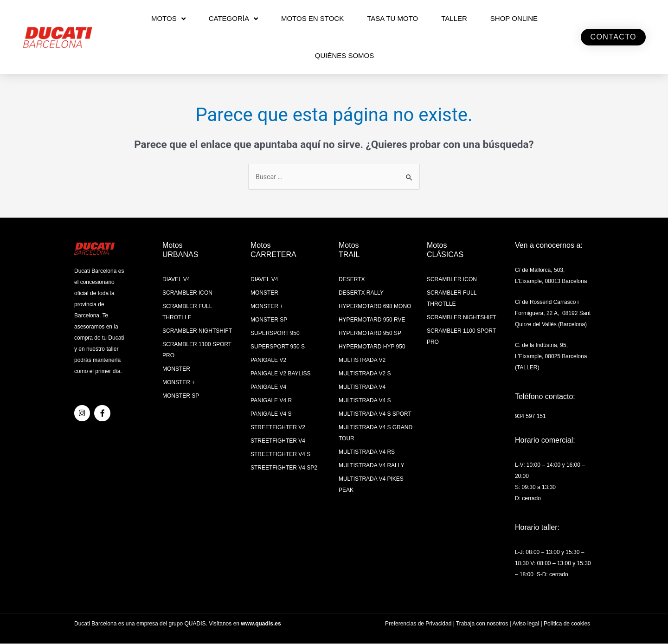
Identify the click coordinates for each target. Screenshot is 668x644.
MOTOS (168, 19)
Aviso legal (526, 624)
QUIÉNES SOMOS (345, 55)
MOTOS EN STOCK (312, 18)
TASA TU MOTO (392, 18)
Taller (454, 18)
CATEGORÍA (233, 19)
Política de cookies (567, 624)
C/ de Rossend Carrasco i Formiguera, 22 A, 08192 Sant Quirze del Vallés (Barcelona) (553, 314)
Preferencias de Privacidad (418, 624)
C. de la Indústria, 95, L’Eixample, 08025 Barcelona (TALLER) (551, 357)
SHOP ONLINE (514, 18)
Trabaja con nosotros (482, 624)
